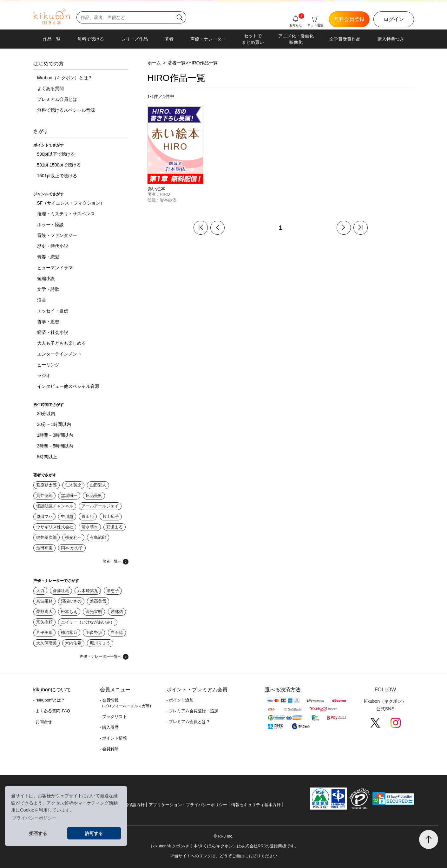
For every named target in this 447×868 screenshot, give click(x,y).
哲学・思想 (48, 322)
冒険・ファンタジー (57, 235)
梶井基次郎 (46, 537)
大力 (40, 591)
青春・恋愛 (48, 257)
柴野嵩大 (44, 612)
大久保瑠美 (46, 643)
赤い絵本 (156, 189)
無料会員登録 (349, 19)
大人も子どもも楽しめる (62, 343)
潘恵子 (113, 591)
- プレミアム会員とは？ (188, 722)
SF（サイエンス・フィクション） (71, 203)
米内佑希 (73, 643)
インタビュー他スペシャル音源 (68, 386)
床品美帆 (94, 496)
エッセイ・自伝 (53, 311)
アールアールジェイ (100, 506)
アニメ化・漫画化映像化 (296, 39)
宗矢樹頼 (44, 622)
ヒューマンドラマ (55, 268)
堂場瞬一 (69, 496)
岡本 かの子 (72, 548)
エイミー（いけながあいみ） (88, 622)
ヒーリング (48, 365)
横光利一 (73, 537)
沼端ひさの (71, 601)
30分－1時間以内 (54, 424)
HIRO (165, 194)
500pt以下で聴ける (56, 154)
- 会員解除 (109, 749)
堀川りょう (100, 643)
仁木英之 (73, 485)
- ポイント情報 (114, 738)
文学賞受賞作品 (345, 39)
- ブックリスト (114, 717)
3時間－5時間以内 (55, 446)
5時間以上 (47, 457)
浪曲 (42, 300)
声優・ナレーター (208, 39)
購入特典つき (391, 39)
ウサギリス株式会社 (55, 527)
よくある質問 (50, 88)
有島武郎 (98, 537)
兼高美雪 (98, 601)
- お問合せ (43, 722)
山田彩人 (98, 485)
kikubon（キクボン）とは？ (65, 78)
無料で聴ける (91, 39)
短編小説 (46, 278)
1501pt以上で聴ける (57, 176)
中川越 (67, 516)
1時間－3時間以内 (55, 435)
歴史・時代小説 (53, 246)
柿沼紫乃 (69, 633)
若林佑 (117, 612)
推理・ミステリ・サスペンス (66, 214)
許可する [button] (94, 833)
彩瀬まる (115, 527)
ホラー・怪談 (50, 225)
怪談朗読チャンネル (55, 506)
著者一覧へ (115, 561)
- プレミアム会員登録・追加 (193, 711)
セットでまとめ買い (253, 39)
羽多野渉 (94, 633)
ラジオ (44, 375)
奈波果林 (44, 601)
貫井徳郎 (44, 496)
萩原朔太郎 (46, 485)
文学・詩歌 (48, 289)
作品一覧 (52, 39)
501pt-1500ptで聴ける (59, 165)
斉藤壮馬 (61, 591)
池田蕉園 (44, 548)
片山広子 (111, 516)
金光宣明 (94, 612)
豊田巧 (88, 516)
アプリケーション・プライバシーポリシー (188, 805)
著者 (169, 39)
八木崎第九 (88, 591)
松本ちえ (69, 612)
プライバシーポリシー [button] (34, 818)
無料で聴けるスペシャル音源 (66, 110)
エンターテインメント (59, 354)
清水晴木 (90, 527)
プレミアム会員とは (57, 99)
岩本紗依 (168, 200)
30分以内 (46, 414)
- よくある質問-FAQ (52, 711)
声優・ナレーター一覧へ (104, 656)
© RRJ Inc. (223, 836)
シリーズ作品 (135, 39)
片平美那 (44, 633)
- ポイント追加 (180, 700)
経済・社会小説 (53, 332)
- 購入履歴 (109, 727)
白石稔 (117, 633)
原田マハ (44, 516)
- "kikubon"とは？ (49, 700)
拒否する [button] (38, 833)
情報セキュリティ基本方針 (256, 805)
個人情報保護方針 (128, 805)
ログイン (394, 19)
